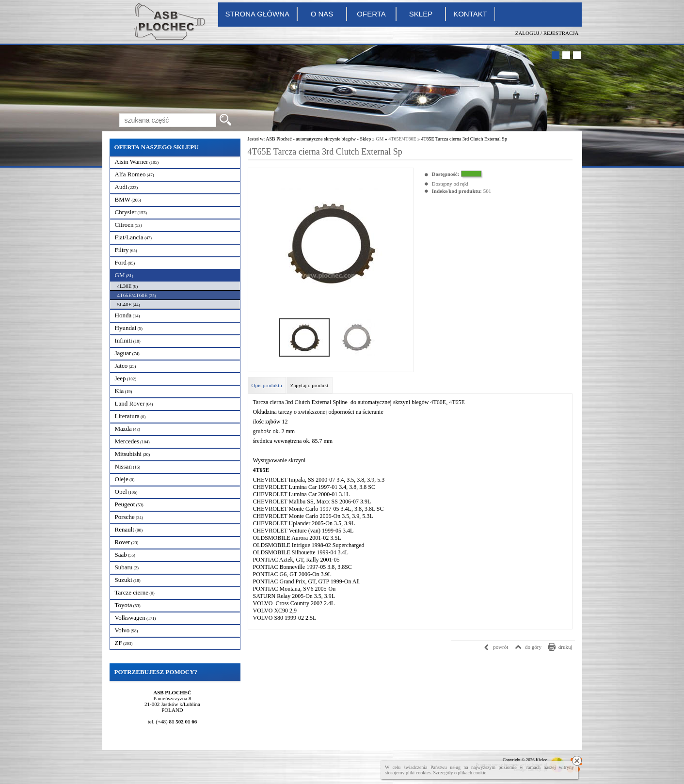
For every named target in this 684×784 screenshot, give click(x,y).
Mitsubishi (133, 454)
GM (124, 275)
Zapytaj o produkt (310, 385)
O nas (322, 14)
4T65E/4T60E (137, 295)
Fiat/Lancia (133, 237)
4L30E (128, 286)
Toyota (128, 605)
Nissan (128, 466)
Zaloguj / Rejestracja (547, 33)
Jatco (126, 366)
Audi (127, 187)
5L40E (129, 304)
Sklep (421, 14)
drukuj (565, 647)
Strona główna (258, 14)
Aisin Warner (137, 162)
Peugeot (129, 504)
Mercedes (132, 441)
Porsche (129, 517)
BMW (128, 199)
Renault (129, 529)
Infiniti (128, 340)
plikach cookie (472, 773)
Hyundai (129, 328)
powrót (501, 647)
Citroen (128, 225)
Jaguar (127, 353)
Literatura (130, 416)
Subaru (127, 567)
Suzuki (128, 580)
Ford (125, 262)
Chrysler (131, 212)
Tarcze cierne (135, 592)
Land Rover (134, 403)
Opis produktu (267, 385)
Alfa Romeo (135, 174)
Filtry (126, 250)
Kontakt (470, 14)
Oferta (371, 14)
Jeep (126, 378)
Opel (126, 492)
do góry (533, 647)
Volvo (127, 630)
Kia (124, 391)
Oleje (125, 479)
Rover (127, 542)
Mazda (128, 429)
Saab (125, 555)
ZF (124, 643)
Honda (127, 315)
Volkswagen (135, 618)
